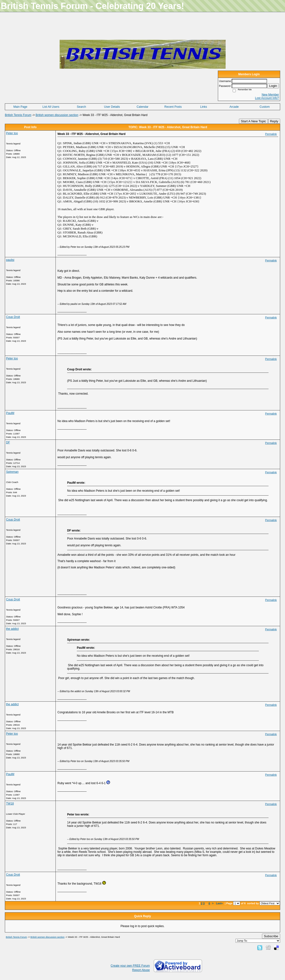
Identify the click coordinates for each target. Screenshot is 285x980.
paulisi (10, 260)
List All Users (51, 107)
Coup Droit (13, 317)
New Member (270, 95)
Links (204, 107)
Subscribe (271, 936)
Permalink (271, 134)
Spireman (12, 472)
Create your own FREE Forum (130, 966)
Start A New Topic (253, 121)
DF (8, 442)
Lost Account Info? (267, 98)
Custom (265, 107)
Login (273, 86)
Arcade (234, 107)
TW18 (10, 804)
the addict (12, 629)
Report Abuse (141, 970)
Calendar (143, 107)
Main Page (20, 107)
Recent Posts (173, 107)
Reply (274, 121)
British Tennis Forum (18, 115)
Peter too (12, 133)
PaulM (10, 413)
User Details (112, 107)
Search (81, 107)
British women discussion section (57, 115)
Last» (220, 903)
